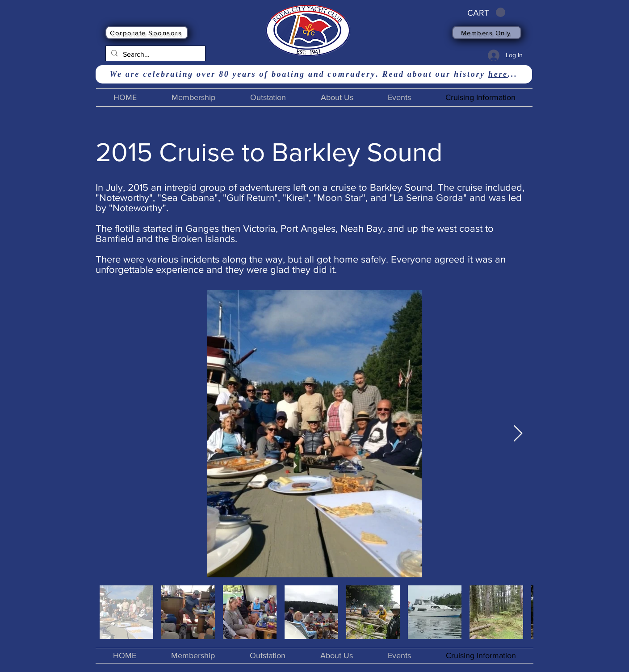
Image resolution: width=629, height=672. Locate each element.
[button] (486, 13)
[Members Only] (487, 33)
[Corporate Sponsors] (147, 33)
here (498, 74)
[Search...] (155, 54)
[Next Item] (518, 434)
